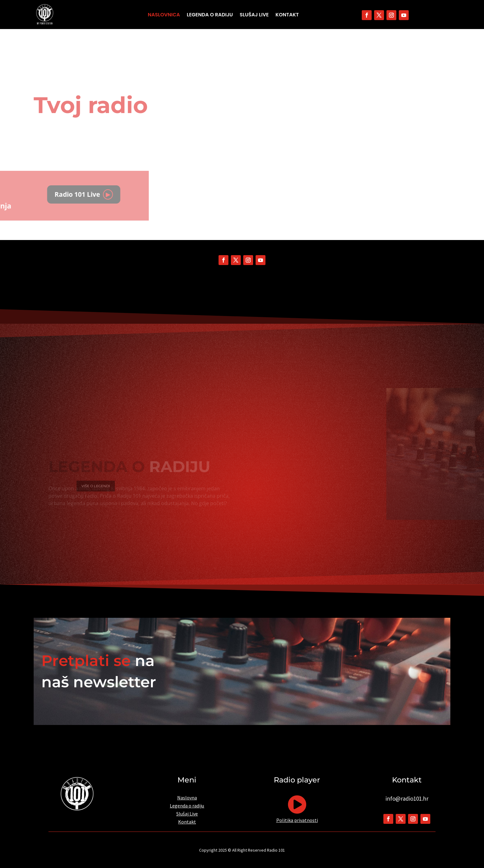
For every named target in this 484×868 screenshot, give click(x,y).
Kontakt (287, 15)
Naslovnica (164, 15)
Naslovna (187, 798)
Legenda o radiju (210, 15)
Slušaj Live (254, 15)
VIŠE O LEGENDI (106, 486)
